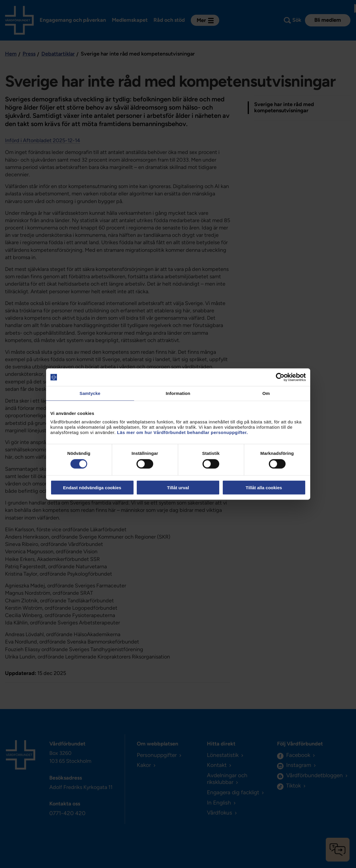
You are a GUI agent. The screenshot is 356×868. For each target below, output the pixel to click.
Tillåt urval (178, 487)
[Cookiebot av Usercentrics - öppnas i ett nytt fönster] (280, 377)
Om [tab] (266, 393)
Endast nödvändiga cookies (92, 487)
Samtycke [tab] (90, 393)
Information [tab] (178, 393)
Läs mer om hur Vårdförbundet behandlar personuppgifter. (183, 432)
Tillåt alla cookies (264, 487)
